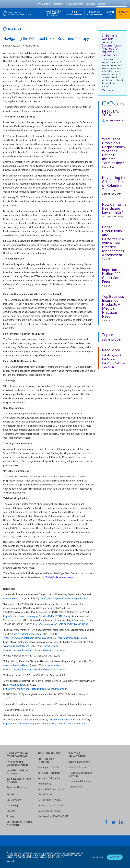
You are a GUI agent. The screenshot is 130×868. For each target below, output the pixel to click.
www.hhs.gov (16, 685)
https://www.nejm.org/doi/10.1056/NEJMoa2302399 (61, 624)
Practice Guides (77, 767)
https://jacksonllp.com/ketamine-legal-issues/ (64, 598)
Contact (58, 4)
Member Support (75, 4)
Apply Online (44, 4)
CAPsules (120, 363)
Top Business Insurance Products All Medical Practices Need (113, 306)
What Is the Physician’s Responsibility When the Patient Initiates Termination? (114, 151)
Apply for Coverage (17, 787)
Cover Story (108, 167)
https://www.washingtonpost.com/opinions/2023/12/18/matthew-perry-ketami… (46, 638)
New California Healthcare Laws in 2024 (114, 208)
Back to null (15, 29)
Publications (44, 784)
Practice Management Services (81, 774)
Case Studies (109, 367)
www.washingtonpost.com (28, 634)
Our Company (14, 800)
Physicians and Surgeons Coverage (17, 763)
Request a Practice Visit (51, 789)
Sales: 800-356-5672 (49, 811)
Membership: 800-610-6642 (53, 816)
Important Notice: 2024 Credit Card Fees (112, 276)
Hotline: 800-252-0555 (50, 800)
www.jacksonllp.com (14, 598)
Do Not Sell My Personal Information (20, 823)
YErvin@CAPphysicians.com (59, 577)
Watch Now (107, 90)
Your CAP (107, 259)
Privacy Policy (57, 857)
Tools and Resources (49, 773)
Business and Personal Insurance (19, 780)
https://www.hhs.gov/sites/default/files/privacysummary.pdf (35, 689)
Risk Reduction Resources (46, 760)
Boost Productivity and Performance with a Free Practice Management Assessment (113, 241)
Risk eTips (107, 363)
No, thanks (97, 857)
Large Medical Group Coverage (18, 772)
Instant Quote (123, 13)
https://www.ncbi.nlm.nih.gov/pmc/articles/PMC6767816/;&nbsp (37, 616)
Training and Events (48, 767)
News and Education (49, 778)
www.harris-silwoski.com (16, 646)
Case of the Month (112, 194)
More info (11, 861)
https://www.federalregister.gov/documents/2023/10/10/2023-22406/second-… (45, 724)
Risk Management (112, 355)
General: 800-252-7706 (50, 806)
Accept (115, 857)
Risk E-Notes (109, 359)
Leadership (13, 806)
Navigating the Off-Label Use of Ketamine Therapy (114, 184)
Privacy (11, 816)
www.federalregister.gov (62, 720)
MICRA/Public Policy (112, 217)
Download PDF (115, 120)
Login (92, 4)
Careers (11, 811)
